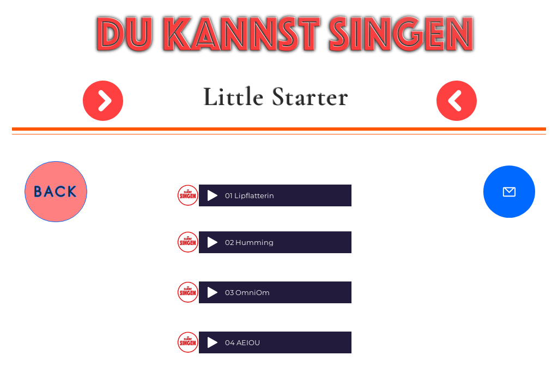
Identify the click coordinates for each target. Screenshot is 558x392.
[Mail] (509, 192)
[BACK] (56, 192)
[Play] (213, 195)
